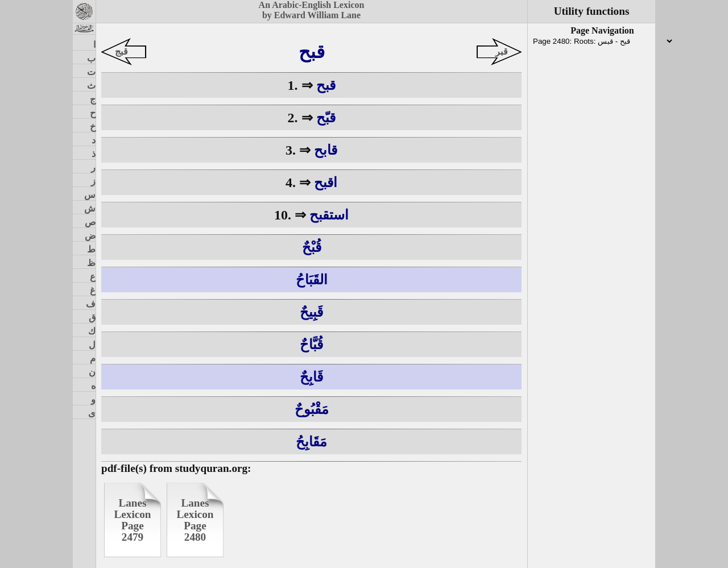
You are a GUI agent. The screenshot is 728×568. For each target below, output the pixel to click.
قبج (121, 51)
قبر (502, 51)
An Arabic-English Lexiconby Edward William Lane (312, 10)
